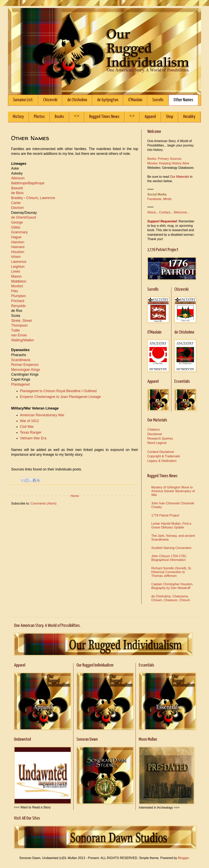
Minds (167, 199)
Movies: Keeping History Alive (168, 163)
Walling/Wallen (23, 340)
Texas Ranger (31, 432)
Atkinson (18, 178)
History (18, 117)
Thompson (19, 325)
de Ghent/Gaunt (24, 217)
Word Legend (157, 443)
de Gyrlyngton (108, 100)
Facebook (154, 199)
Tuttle (15, 330)
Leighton (18, 267)
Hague (16, 237)
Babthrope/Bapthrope (28, 183)
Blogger (183, 858)
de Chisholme (77, 100)
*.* (77, 117)
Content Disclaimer (161, 452)
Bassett (17, 188)
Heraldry (189, 117)
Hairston (18, 242)
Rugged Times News (104, 117)
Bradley (17, 198)
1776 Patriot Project (165, 515)
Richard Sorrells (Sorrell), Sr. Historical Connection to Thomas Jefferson (172, 572)
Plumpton (19, 296)
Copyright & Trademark (164, 456)
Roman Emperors (25, 365)
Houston (18, 252)
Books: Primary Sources (164, 159)
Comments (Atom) (44, 503)
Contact (165, 212)
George (17, 222)
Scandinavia (21, 360)
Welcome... (182, 212)
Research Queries (160, 438)
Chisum (32, 198)
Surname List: (23, 100)
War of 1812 (29, 421)
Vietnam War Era (33, 438)
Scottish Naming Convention (171, 548)
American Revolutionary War (42, 415)
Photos (39, 117)
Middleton (19, 281)
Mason (16, 276)
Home (75, 496)
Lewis (16, 271)
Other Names (183, 100)
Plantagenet (21, 384)
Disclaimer (155, 434)
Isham (16, 257)
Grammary (19, 232)
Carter (16, 203)
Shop (169, 117)
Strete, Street (21, 321)
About (151, 212)
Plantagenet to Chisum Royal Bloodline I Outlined (58, 391)
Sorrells (158, 100)
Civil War (27, 427)
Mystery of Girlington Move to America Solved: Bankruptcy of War (173, 491)
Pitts (15, 291)
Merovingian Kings (26, 370)
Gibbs (16, 227)
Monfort (17, 286)
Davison (18, 208)
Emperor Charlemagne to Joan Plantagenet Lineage (60, 397)
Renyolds (18, 306)
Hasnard (18, 247)
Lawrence (48, 198)
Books (59, 117)
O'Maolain (135, 100)
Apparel (150, 117)
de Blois (17, 193)
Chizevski (50, 100)
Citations (153, 430)
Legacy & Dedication (162, 461)
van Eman (19, 335)
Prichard (18, 301)
